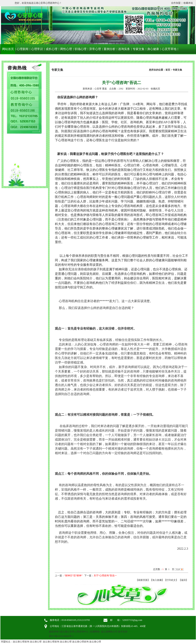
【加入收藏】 (157, 580)
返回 (183, 580)
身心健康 (153, 49)
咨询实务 (124, 49)
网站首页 (8, 49)
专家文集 (139, 49)
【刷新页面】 (143, 580)
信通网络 (95, 632)
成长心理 (52, 49)
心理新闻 (23, 49)
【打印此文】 (171, 580)
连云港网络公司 (109, 632)
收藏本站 (188, 3)
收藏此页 (155, 89)
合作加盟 (176, 3)
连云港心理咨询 (21, 642)
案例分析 (110, 49)
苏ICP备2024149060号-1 (61, 636)
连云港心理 (36, 642)
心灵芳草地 (169, 49)
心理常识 (37, 49)
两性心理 (66, 49)
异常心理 (95, 49)
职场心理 (81, 49)
